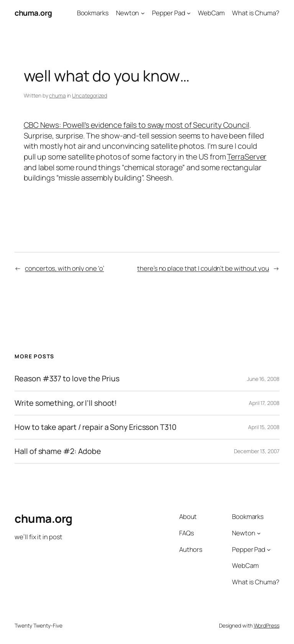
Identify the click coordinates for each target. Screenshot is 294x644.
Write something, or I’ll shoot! (66, 403)
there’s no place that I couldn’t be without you (203, 268)
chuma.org (33, 13)
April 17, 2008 (264, 403)
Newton (127, 13)
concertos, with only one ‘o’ (64, 268)
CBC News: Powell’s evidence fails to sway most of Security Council (136, 125)
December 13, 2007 (256, 451)
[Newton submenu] (143, 13)
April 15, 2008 (264, 427)
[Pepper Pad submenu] (189, 13)
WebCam (211, 13)
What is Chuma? (256, 13)
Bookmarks (93, 13)
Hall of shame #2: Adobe (58, 451)
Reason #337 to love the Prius (67, 379)
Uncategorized (90, 95)
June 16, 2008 (263, 379)
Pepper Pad (169, 13)
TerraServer (247, 157)
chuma (57, 95)
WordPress (267, 625)
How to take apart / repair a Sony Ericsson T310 (95, 427)
